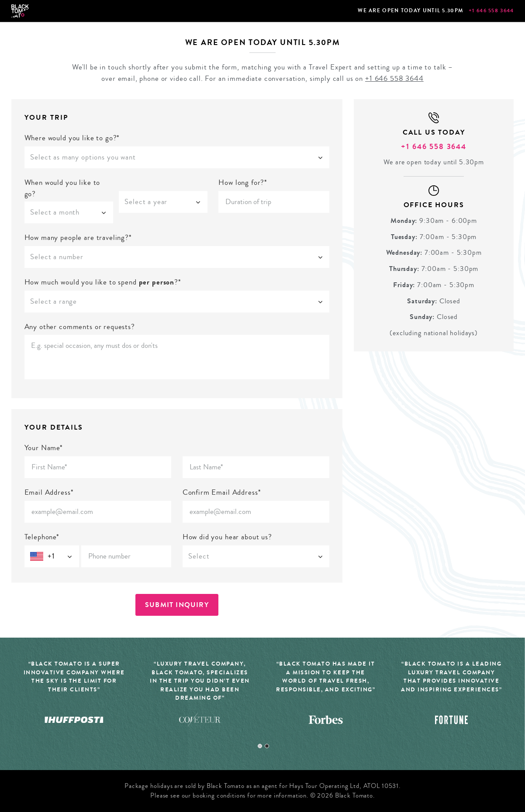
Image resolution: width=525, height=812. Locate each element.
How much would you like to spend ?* (103, 282)
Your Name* (44, 448)
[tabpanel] (200, 698)
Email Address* (49, 492)
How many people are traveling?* (78, 238)
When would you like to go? (62, 188)
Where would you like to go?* (72, 138)
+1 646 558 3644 (491, 10)
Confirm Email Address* (222, 492)
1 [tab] (260, 746)
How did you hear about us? (227, 537)
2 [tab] (267, 746)
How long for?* (243, 182)
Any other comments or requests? (80, 327)
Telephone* (42, 537)
